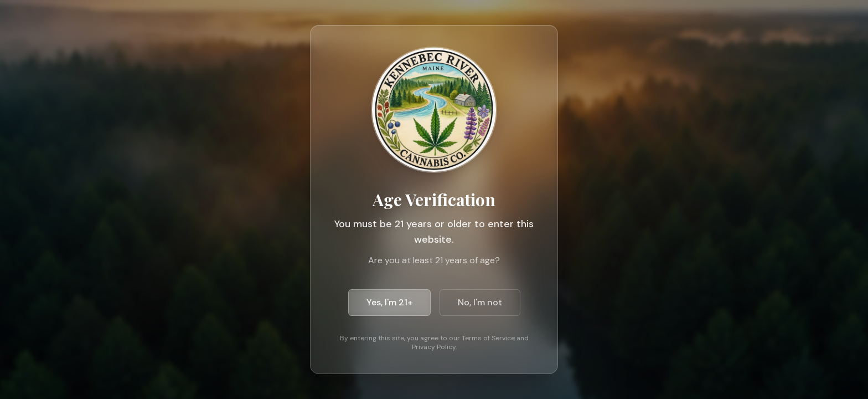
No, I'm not (479, 302)
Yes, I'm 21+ (389, 302)
